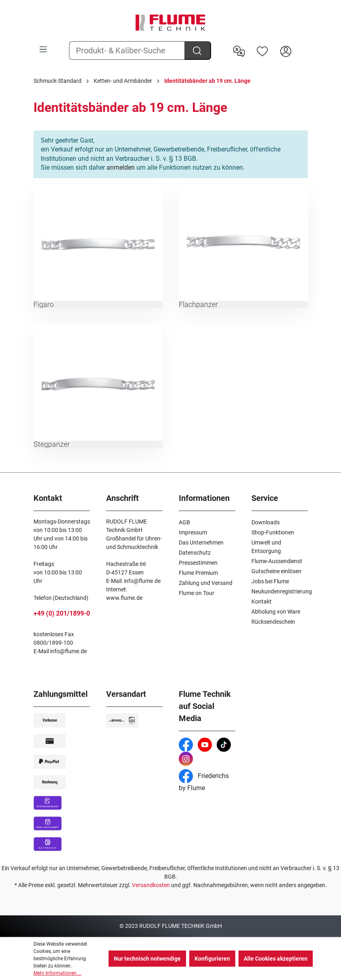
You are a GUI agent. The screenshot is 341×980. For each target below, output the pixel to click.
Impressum (193, 532)
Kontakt (262, 601)
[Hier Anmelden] (286, 50)
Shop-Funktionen (273, 532)
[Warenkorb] (303, 45)
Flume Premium (198, 573)
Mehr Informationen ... (58, 973)
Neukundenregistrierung (282, 591)
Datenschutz (195, 553)
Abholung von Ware (276, 612)
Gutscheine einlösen (276, 571)
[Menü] (43, 49)
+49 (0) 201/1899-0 (62, 613)
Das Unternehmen (201, 543)
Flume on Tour (197, 593)
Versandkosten (151, 885)
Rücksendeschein (273, 622)
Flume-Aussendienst (277, 561)
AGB (184, 522)
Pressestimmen (198, 563)
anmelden (121, 167)
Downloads (266, 522)
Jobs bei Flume (270, 581)
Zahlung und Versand (206, 583)
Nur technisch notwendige (147, 959)
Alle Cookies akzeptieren (276, 959)
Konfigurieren (212, 959)
